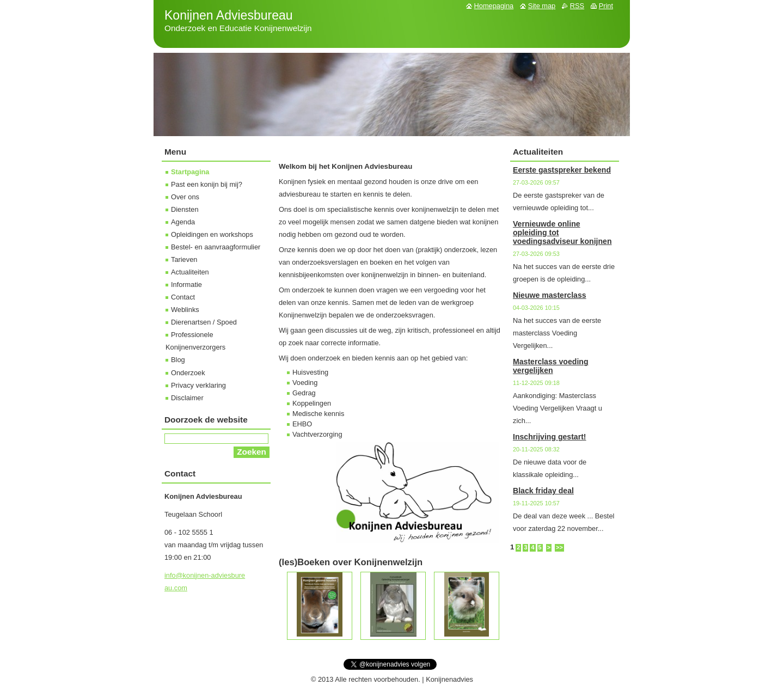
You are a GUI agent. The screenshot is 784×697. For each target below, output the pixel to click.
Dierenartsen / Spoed (204, 322)
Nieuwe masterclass (550, 295)
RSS (577, 6)
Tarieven (184, 259)
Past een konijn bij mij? (207, 184)
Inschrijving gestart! (550, 437)
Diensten (185, 209)
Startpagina (190, 172)
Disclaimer (187, 398)
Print (606, 6)
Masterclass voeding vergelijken (551, 366)
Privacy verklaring (198, 385)
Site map (542, 6)
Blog (178, 360)
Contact (183, 297)
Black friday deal (543, 491)
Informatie (186, 285)
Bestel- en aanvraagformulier (216, 247)
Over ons (185, 197)
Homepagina (494, 6)
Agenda (183, 222)
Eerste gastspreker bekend (562, 170)
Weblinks (185, 310)
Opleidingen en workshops (212, 234)
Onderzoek (188, 373)
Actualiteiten (190, 272)
